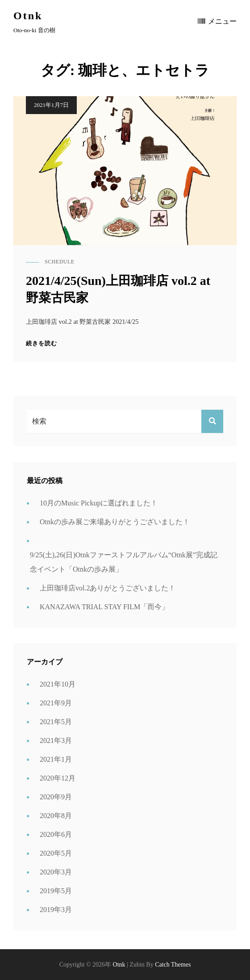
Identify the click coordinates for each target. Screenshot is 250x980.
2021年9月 (56, 703)
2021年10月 (58, 684)
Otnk (28, 16)
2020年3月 (56, 872)
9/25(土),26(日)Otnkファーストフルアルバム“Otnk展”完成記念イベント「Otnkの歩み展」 (124, 562)
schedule (60, 262)
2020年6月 (56, 834)
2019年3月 (56, 910)
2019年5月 (56, 891)
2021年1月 (56, 759)
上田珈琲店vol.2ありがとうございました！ (108, 588)
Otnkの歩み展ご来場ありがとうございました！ (115, 522)
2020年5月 (56, 853)
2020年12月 (58, 778)
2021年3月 (56, 740)
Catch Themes (173, 965)
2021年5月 (56, 722)
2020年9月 (56, 797)
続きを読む (42, 344)
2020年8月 (56, 816)
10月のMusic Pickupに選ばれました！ (99, 503)
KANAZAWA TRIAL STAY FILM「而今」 (104, 607)
